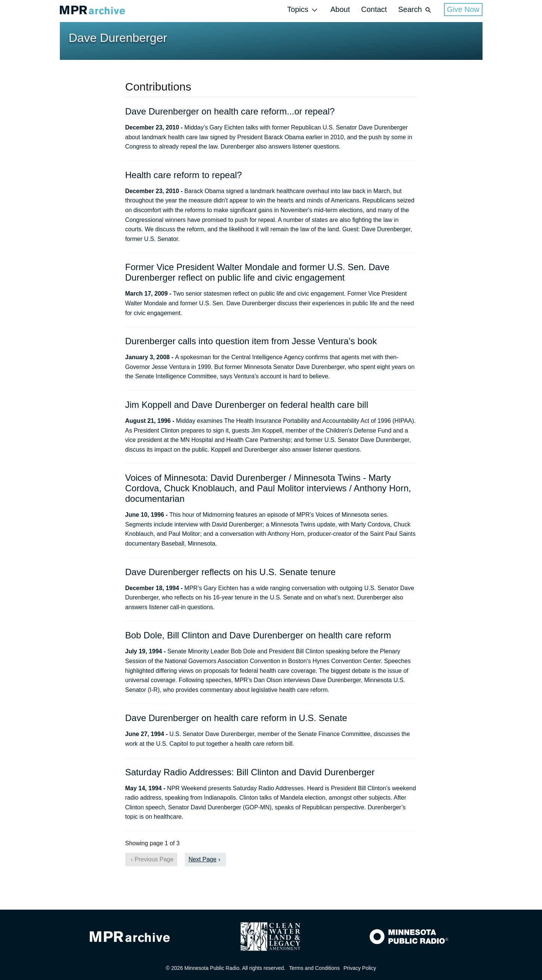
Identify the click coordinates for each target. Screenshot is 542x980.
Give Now (463, 9)
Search (415, 10)
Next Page (203, 859)
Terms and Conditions (314, 968)
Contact (374, 9)
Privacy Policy (360, 968)
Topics (303, 10)
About (340, 9)
